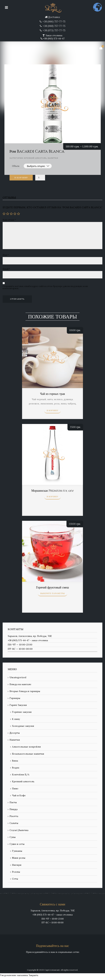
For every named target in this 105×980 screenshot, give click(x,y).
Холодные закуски (23, 726)
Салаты (14, 823)
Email (6, 269)
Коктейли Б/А (21, 775)
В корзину (21, 178)
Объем (16, 166)
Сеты (15, 879)
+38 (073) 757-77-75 (54, 30)
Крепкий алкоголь (35, 158)
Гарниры (15, 698)
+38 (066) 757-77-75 (54, 21)
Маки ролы (19, 858)
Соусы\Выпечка (19, 830)
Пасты (13, 802)
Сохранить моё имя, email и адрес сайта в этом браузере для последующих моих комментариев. (45, 287)
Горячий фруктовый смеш (52, 588)
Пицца (13, 809)
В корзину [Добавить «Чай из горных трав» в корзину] (53, 410)
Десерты (15, 733)
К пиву (16, 719)
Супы (13, 837)
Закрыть (33, 975)
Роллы (16, 872)
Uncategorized (18, 677)
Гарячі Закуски (18, 705)
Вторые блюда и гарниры (25, 691)
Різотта (14, 816)
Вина (15, 761)
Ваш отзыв (9, 220)
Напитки (53, 158)
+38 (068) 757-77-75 (54, 26)
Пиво (15, 789)
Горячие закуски (22, 712)
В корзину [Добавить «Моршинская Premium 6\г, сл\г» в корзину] (53, 497)
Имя (6, 255)
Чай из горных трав (52, 394)
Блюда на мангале (20, 684)
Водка (16, 768)
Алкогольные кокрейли (26, 747)
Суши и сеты (17, 844)
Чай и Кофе (19, 795)
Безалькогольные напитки (28, 754)
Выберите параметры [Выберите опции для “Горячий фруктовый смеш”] (52, 593)
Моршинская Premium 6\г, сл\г (52, 491)
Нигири (17, 865)
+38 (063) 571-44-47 (53, 39)
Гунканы (17, 851)
